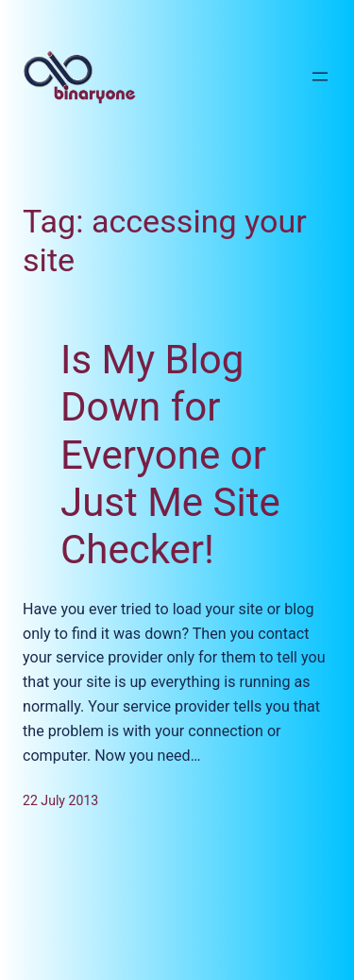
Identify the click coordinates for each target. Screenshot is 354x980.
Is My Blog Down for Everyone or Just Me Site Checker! (170, 455)
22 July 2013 (60, 800)
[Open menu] (320, 77)
